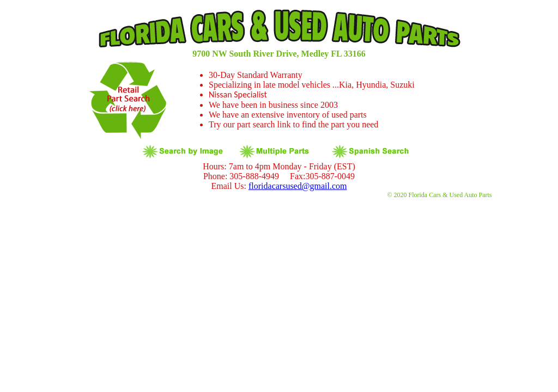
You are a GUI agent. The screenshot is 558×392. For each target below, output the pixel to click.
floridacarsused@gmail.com (298, 186)
